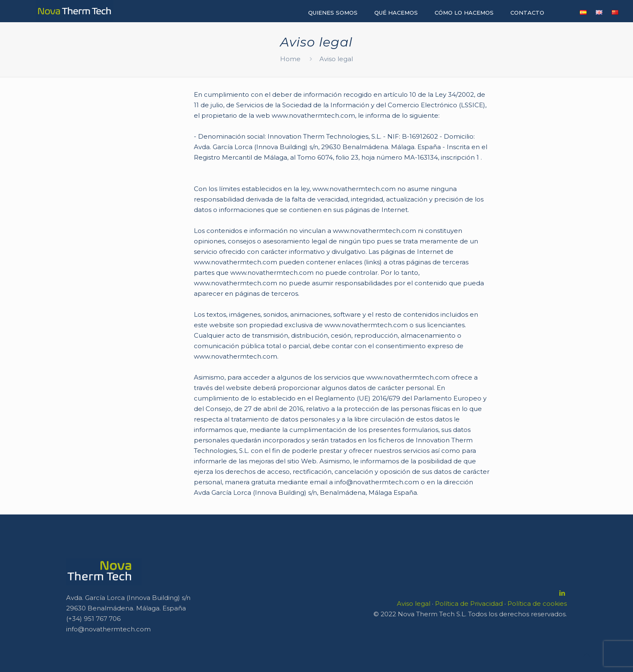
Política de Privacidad (469, 604)
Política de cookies (537, 604)
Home (290, 59)
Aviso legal (414, 604)
